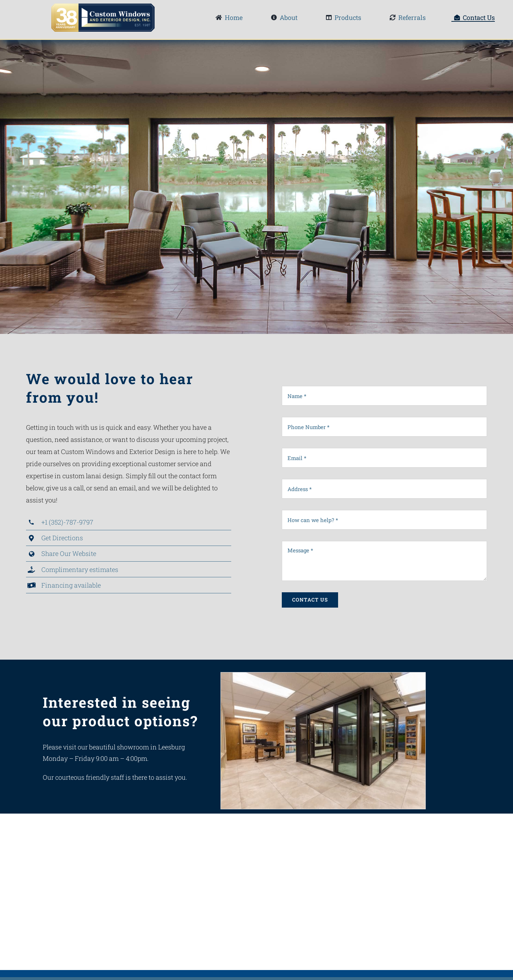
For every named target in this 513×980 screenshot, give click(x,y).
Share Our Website (69, 553)
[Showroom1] (323, 676)
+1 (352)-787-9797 (67, 522)
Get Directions (62, 538)
